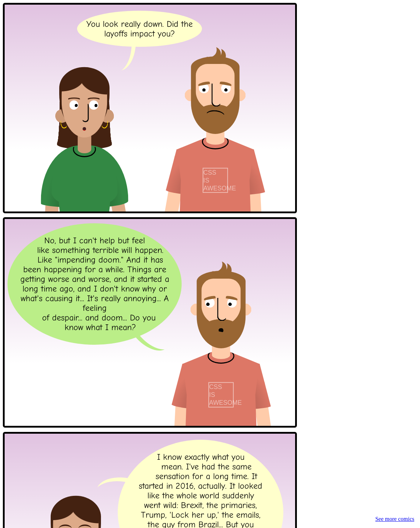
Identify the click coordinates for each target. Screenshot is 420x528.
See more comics (395, 519)
